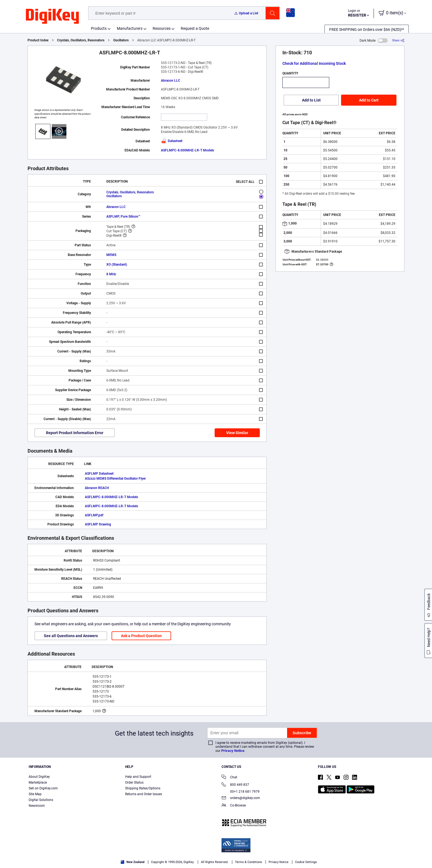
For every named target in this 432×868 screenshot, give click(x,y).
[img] (52, 17)
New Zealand (133, 862)
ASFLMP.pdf (94, 515)
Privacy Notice (233, 751)
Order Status (134, 782)
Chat (229, 778)
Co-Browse (234, 806)
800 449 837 (235, 785)
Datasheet (172, 141)
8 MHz (111, 274)
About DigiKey (39, 777)
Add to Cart (369, 100)
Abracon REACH (97, 488)
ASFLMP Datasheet (99, 474)
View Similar (237, 433)
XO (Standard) (117, 265)
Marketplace (38, 782)
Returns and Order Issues (144, 794)
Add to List (311, 100)
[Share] (398, 40)
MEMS (111, 255)
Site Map (35, 794)
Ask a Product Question (141, 636)
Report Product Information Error (75, 433)
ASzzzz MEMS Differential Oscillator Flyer (115, 479)
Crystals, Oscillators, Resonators (81, 40)
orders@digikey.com (241, 798)
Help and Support (138, 777)
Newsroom (37, 806)
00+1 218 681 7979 (241, 792)
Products (99, 28)
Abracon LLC (171, 81)
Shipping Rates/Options (143, 788)
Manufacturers (130, 28)
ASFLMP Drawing (98, 524)
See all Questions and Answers (71, 636)
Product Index (38, 40)
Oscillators (121, 40)
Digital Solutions (41, 800)
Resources (162, 28)
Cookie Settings (306, 862)
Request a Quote (195, 28)
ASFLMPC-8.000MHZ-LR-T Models (187, 150)
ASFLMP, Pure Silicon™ (123, 217)
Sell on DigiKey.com (43, 788)
